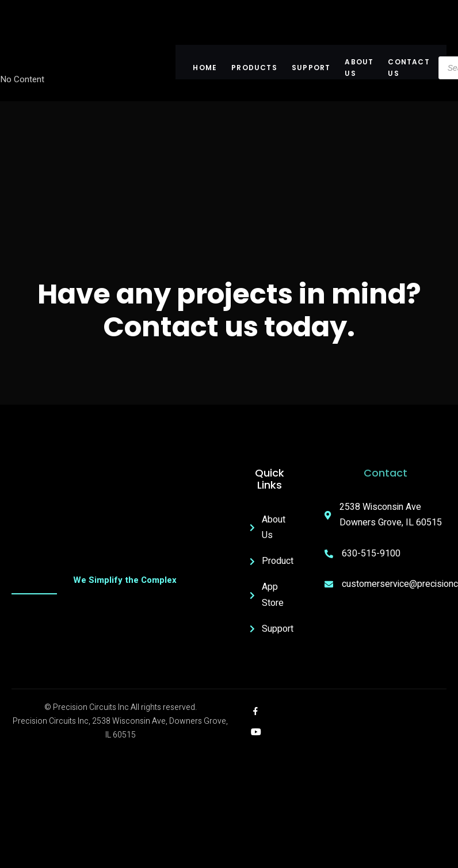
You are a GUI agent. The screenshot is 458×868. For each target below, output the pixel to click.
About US (360, 68)
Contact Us (409, 68)
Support (311, 68)
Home (205, 68)
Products (255, 68)
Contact (386, 473)
